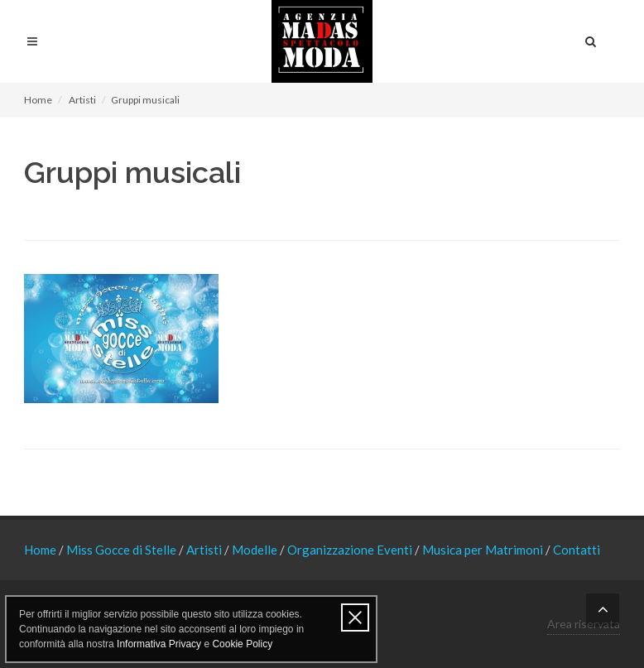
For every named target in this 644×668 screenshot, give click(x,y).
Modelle (256, 550)
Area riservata (584, 624)
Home (38, 100)
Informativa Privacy (159, 644)
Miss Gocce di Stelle (123, 550)
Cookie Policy (242, 644)
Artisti (82, 100)
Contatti (577, 550)
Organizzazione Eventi (351, 550)
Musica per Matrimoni (484, 550)
